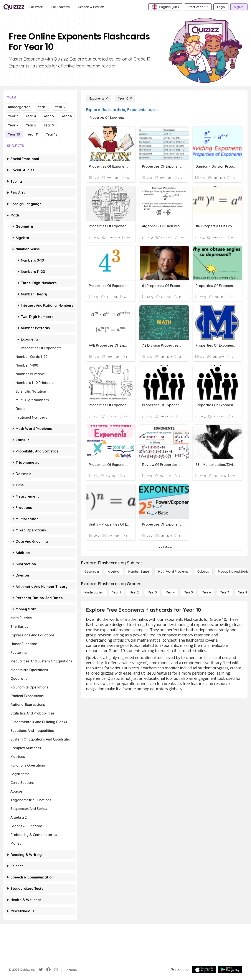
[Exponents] (99, 98)
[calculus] (203, 572)
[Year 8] (243, 592)
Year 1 (43, 107)
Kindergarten (19, 107)
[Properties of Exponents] (107, 118)
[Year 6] (206, 592)
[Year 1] (116, 592)
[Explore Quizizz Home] (14, 7)
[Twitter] (41, 970)
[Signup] (239, 7)
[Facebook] (48, 970)
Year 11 (33, 134)
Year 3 (13, 116)
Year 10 (14, 134)
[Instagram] (56, 970)
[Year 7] (224, 592)
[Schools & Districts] (91, 7)
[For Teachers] (61, 7)
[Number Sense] (139, 572)
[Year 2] (134, 592)
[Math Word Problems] (173, 572)
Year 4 (31, 116)
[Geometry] (92, 572)
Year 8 (31, 125)
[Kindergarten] (94, 592)
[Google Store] (230, 969)
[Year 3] (152, 592)
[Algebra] (114, 572)
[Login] (221, 7)
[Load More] (164, 547)
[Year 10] (125, 98)
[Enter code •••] (198, 7)
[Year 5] (188, 592)
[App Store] (204, 969)
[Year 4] (170, 592)
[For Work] (36, 7)
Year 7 (13, 125)
